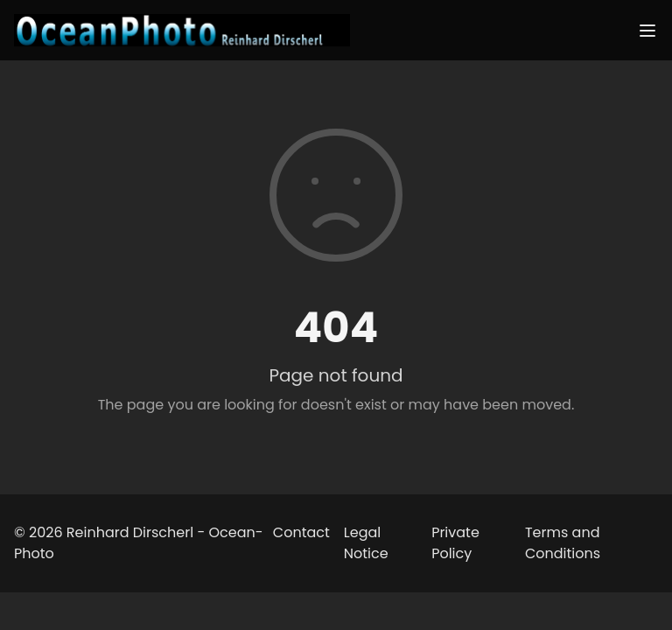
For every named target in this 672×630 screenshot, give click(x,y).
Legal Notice (366, 543)
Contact (301, 532)
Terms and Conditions (563, 543)
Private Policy (455, 543)
